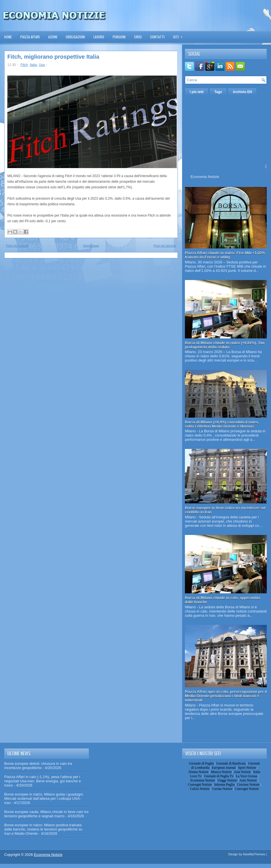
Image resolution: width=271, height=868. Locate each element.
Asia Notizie (242, 772)
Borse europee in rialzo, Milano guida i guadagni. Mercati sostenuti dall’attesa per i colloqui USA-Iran (44, 798)
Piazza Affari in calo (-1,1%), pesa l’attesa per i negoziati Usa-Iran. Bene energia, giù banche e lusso (43, 781)
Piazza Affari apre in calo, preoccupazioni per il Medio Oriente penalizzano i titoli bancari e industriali (226, 696)
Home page (91, 246)
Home (8, 37)
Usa (42, 65)
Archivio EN (242, 92)
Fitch (24, 65)
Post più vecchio (165, 246)
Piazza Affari (30, 37)
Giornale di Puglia (201, 763)
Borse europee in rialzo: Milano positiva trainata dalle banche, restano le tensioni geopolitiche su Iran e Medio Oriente (43, 829)
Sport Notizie (247, 768)
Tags (218, 92)
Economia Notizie (205, 177)
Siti (180, 35)
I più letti (197, 92)
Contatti (157, 37)
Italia (33, 65)
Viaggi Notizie (227, 780)
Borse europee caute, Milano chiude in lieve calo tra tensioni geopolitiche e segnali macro (46, 814)
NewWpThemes (254, 854)
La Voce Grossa (246, 776)
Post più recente (17, 246)
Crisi (138, 37)
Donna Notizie (198, 772)
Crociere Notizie (248, 785)
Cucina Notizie (222, 789)
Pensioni (119, 37)
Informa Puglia (224, 785)
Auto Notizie (248, 780)
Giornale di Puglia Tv (219, 776)
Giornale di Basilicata (231, 763)
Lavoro (99, 37)
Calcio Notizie (200, 789)
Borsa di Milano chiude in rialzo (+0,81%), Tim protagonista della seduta (225, 345)
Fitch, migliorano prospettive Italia (53, 57)
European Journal (224, 768)
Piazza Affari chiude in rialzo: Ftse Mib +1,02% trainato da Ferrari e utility (225, 255)
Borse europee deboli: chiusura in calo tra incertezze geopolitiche (38, 766)
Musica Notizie (221, 772)
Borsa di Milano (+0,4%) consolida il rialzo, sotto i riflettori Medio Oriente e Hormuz (222, 424)
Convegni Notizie (200, 785)
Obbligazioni (75, 37)
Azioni (53, 37)
